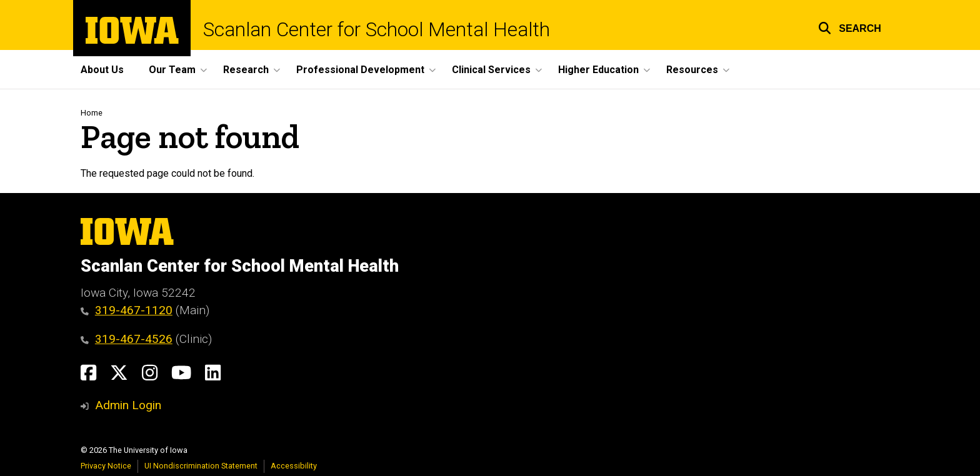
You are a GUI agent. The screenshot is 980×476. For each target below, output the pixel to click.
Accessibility (294, 466)
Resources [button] (692, 70)
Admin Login (128, 405)
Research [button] (246, 70)
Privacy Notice (106, 466)
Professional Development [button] (360, 70)
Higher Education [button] (598, 70)
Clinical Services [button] (491, 70)
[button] (850, 27)
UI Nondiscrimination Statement (201, 466)
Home (92, 113)
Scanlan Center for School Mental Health (377, 30)
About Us (102, 70)
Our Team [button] (172, 70)
